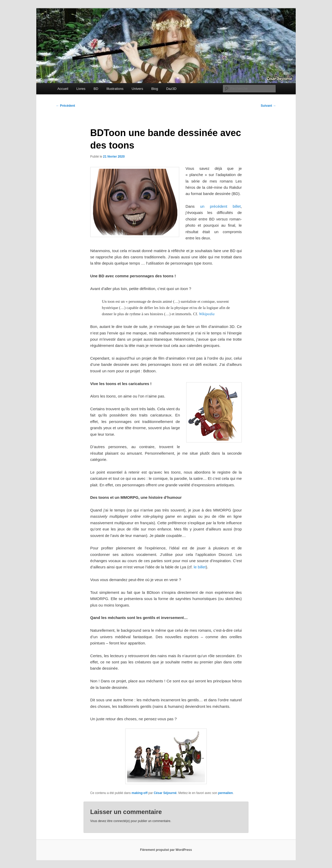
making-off (139, 793)
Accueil (63, 89)
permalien (226, 793)
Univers (137, 89)
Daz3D (171, 89)
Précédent (65, 106)
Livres (81, 89)
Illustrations (115, 89)
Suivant (268, 106)
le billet (200, 567)
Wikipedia (207, 314)
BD (96, 89)
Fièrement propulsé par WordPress (166, 850)
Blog (155, 89)
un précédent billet (220, 206)
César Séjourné (165, 793)
